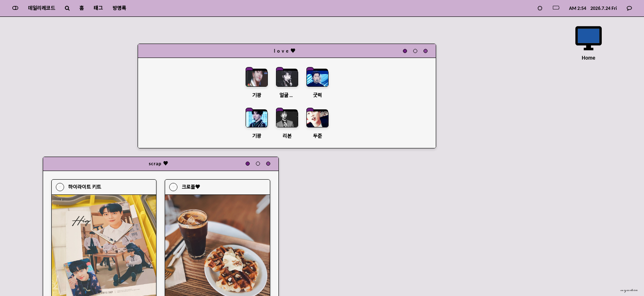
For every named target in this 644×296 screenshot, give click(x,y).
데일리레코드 (42, 8)
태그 (99, 8)
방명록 (120, 8)
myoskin (629, 290)
